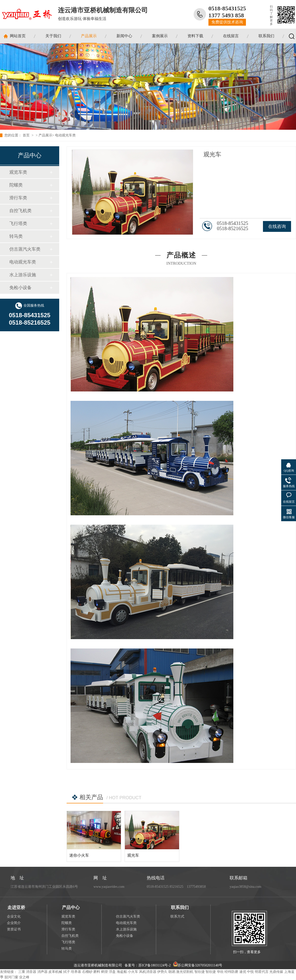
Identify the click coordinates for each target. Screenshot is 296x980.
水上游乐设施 (23, 275)
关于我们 (53, 36)
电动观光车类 (65, 135)
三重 (22, 972)
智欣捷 (200, 972)
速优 (243, 972)
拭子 (67, 972)
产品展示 (89, 36)
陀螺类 (16, 185)
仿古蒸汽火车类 (25, 249)
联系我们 (266, 36)
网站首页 (18, 36)
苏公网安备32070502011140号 (198, 965)
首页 (27, 135)
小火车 (133, 972)
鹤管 (105, 972)
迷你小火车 (79, 855)
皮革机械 (55, 972)
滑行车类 (18, 198)
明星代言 (262, 972)
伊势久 (162, 972)
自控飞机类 (20, 211)
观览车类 (18, 172)
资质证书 (14, 929)
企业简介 (14, 923)
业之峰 (24, 977)
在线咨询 (277, 226)
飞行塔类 (18, 223)
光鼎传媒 (276, 972)
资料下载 (195, 36)
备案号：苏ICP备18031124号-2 (148, 965)
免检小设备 (20, 288)
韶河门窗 (11, 977)
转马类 (16, 236)
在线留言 (231, 36)
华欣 (220, 972)
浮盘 (112, 972)
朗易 (172, 972)
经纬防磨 (231, 972)
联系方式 (177, 916)
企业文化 (14, 916)
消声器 (42, 972)
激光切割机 (185, 972)
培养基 (76, 972)
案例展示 (160, 36)
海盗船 (122, 972)
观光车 (133, 855)
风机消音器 (148, 972)
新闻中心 (124, 36)
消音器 (31, 972)
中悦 (250, 972)
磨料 (97, 972)
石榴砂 (87, 972)
